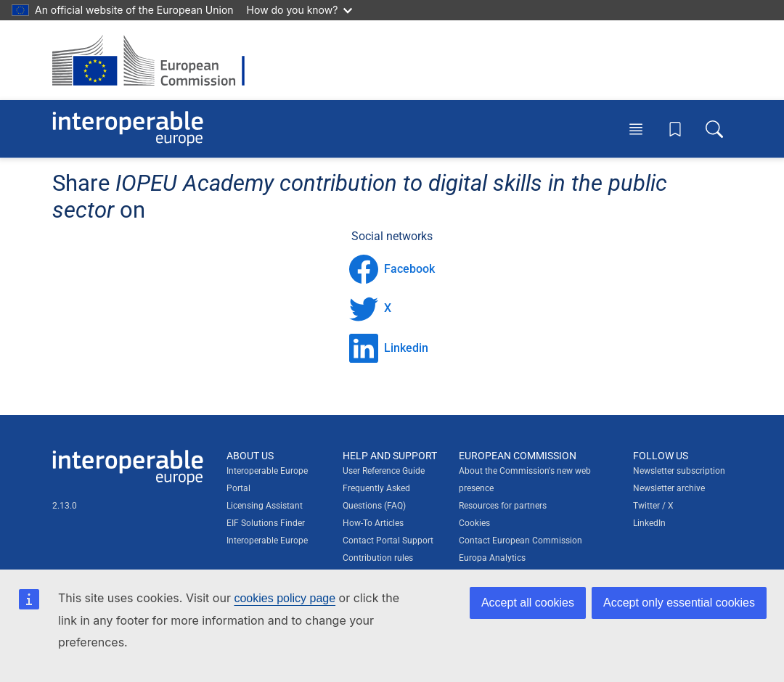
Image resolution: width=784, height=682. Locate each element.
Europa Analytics (492, 558)
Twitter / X (653, 506)
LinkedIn (649, 523)
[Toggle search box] (714, 128)
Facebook (392, 269)
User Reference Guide (384, 471)
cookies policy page (285, 598)
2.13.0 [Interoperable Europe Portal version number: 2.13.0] (65, 506)
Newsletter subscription (679, 471)
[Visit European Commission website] (156, 60)
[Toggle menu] (636, 128)
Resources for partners (503, 506)
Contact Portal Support (388, 541)
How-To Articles (373, 523)
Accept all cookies (528, 603)
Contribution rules (378, 558)
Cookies (474, 523)
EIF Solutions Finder (266, 523)
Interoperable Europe (267, 541)
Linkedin (389, 348)
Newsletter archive (669, 488)
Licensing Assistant (265, 506)
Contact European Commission (520, 541)
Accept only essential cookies (679, 603)
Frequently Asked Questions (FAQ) (376, 497)
